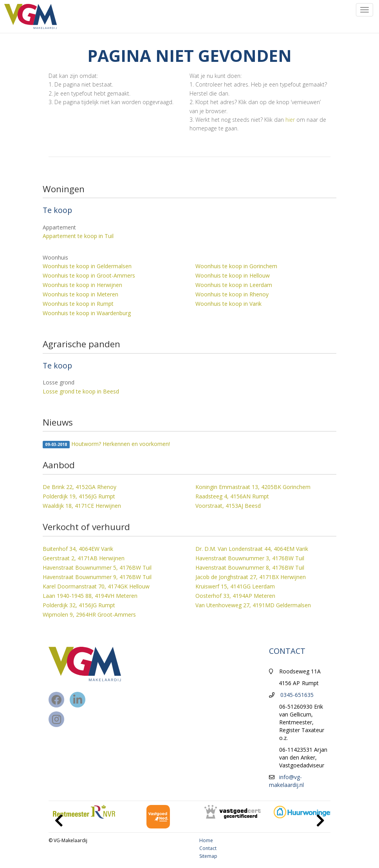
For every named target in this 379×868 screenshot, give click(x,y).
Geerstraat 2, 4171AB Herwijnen (84, 558)
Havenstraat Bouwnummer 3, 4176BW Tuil (250, 558)
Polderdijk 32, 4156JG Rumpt (79, 605)
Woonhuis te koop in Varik (228, 304)
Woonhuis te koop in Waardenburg (87, 313)
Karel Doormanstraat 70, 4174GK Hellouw (96, 586)
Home (206, 840)
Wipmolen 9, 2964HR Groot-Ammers (89, 614)
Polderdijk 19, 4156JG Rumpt (79, 496)
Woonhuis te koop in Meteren (80, 294)
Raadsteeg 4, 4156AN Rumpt (232, 496)
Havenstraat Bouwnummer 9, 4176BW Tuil (97, 577)
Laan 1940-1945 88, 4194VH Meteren (90, 596)
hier (290, 120)
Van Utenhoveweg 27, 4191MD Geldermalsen (253, 605)
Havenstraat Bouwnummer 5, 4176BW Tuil (97, 568)
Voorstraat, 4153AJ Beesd (228, 506)
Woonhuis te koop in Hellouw (233, 275)
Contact (208, 848)
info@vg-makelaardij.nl (286, 781)
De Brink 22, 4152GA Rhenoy (79, 487)
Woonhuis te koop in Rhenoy (232, 294)
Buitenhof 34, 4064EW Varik (78, 549)
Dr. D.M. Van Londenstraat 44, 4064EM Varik (252, 549)
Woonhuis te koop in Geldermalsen (87, 266)
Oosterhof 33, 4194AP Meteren (235, 596)
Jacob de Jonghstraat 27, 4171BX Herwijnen (251, 577)
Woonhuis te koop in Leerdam (234, 285)
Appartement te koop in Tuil (78, 236)
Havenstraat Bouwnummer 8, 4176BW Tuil (250, 568)
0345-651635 (297, 695)
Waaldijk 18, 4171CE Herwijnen (82, 506)
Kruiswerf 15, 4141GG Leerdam (235, 586)
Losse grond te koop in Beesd (81, 391)
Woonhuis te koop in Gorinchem (236, 266)
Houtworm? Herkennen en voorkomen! (106, 444)
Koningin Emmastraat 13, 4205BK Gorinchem (253, 487)
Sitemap (208, 856)
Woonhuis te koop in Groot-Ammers (89, 275)
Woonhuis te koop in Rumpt (78, 304)
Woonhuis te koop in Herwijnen (82, 285)
